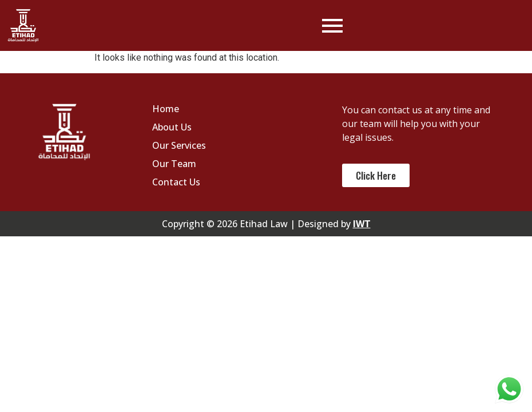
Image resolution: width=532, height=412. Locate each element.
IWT (362, 224)
